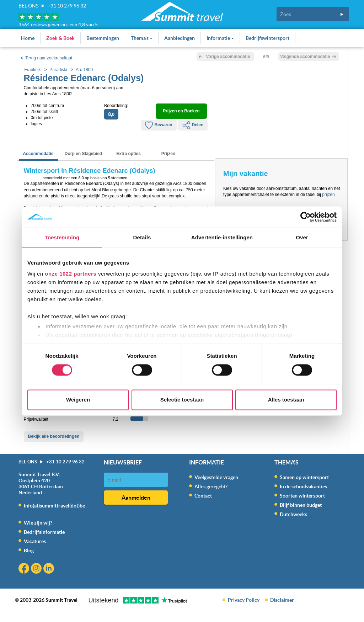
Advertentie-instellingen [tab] (222, 237)
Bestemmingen (103, 38)
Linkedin (50, 569)
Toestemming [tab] (62, 237)
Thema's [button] (142, 38)
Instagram (37, 569)
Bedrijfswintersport (267, 38)
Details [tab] (142, 237)
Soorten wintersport (302, 496)
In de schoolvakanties (303, 487)
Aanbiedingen (180, 38)
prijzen (328, 195)
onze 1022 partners (71, 274)
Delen (193, 125)
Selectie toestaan (182, 400)
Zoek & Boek (60, 38)
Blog (29, 551)
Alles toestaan (286, 400)
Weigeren (78, 400)
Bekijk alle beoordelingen (54, 436)
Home (28, 38)
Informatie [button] (220, 38)
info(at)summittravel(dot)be (54, 506)
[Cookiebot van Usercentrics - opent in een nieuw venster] (306, 217)
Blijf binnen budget (301, 505)
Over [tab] (302, 237)
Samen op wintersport (304, 477)
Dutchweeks (293, 514)
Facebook (25, 569)
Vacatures (35, 541)
